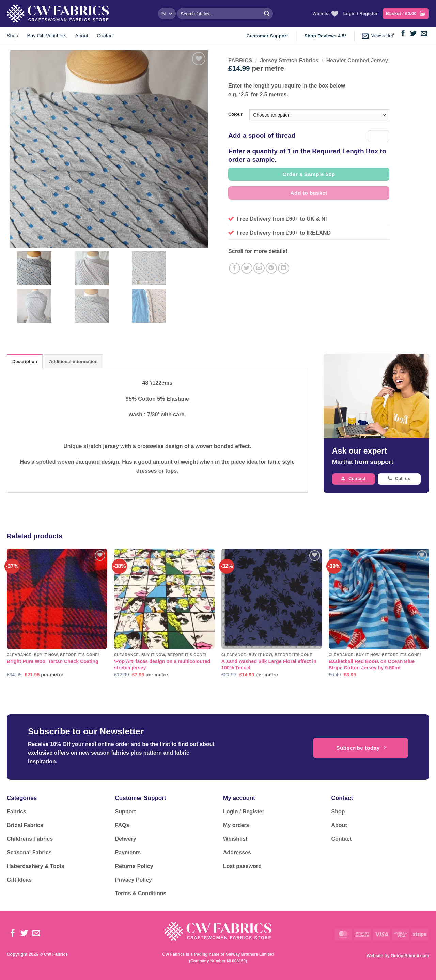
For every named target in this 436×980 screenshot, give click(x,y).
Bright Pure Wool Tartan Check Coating (53, 661)
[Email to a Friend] (259, 268)
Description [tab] (25, 361)
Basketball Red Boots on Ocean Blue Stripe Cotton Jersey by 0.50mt (372, 665)
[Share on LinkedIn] (284, 268)
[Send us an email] (424, 34)
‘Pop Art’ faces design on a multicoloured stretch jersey (162, 665)
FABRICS (240, 60)
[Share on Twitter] (247, 268)
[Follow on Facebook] (403, 34)
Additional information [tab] (73, 361)
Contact (105, 36)
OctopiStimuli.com (410, 956)
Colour (235, 114)
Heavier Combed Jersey (357, 60)
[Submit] (267, 14)
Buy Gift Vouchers (47, 36)
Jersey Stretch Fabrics (289, 60)
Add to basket (309, 193)
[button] (406, 14)
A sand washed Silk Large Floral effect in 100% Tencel (269, 665)
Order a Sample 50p (309, 174)
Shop (13, 36)
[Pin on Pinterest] (271, 268)
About (82, 36)
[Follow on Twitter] (413, 34)
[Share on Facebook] (235, 268)
